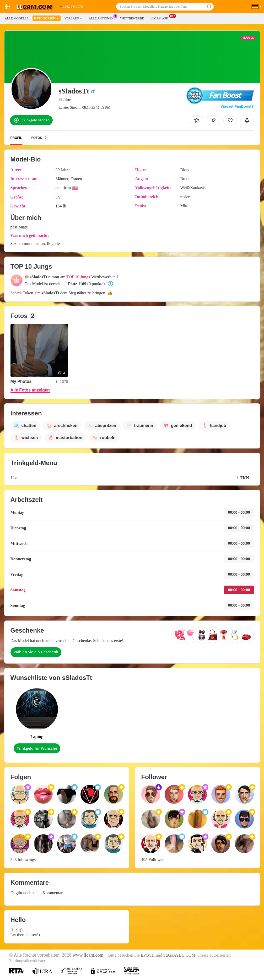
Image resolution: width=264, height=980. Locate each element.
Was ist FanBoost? (237, 106)
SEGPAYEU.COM (179, 955)
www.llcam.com (88, 955)
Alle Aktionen (102, 18)
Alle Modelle (17, 18)
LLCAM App (160, 18)
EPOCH (148, 955)
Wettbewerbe (132, 18)
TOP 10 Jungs (78, 277)
